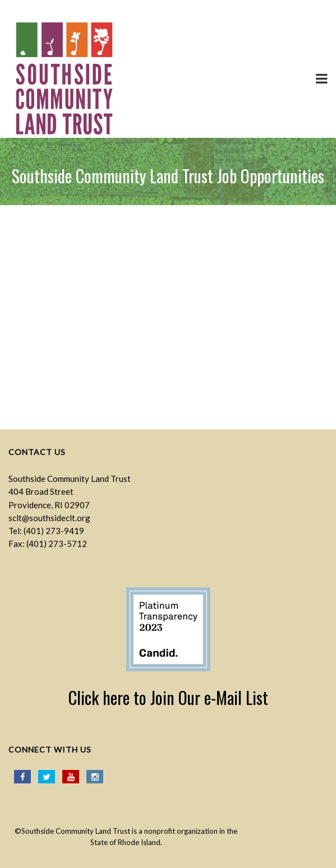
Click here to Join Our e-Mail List (168, 697)
